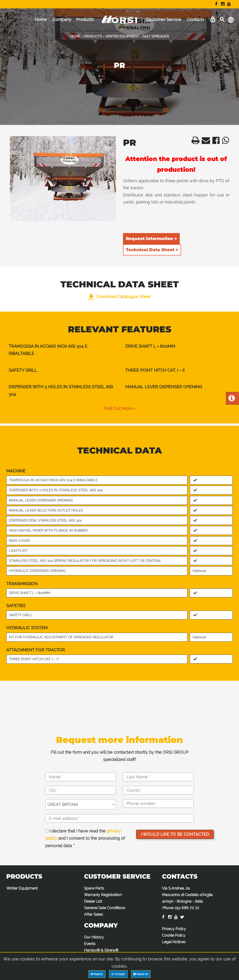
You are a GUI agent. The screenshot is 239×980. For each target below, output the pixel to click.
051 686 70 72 (187, 908)
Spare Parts (94, 888)
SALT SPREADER (156, 36)
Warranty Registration (103, 895)
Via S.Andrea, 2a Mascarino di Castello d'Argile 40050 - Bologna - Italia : (187, 898)
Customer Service (164, 19)
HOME (75, 36)
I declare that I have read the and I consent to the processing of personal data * (85, 838)
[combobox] (81, 804)
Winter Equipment (22, 888)
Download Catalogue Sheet (119, 297)
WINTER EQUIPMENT (122, 36)
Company (62, 19)
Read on (141, 974)
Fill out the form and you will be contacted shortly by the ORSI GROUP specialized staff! (119, 756)
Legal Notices (174, 942)
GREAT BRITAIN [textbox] (63, 804)
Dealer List (93, 901)
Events (90, 944)
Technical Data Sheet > (152, 250)
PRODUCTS (93, 36)
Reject (97, 974)
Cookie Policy (174, 935)
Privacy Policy (174, 929)
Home (41, 19)
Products (85, 19)
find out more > (120, 408)
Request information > (151, 239)
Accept (118, 974)
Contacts (196, 19)
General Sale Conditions (105, 908)
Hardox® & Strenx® (101, 950)
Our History (94, 937)
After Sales (93, 914)
